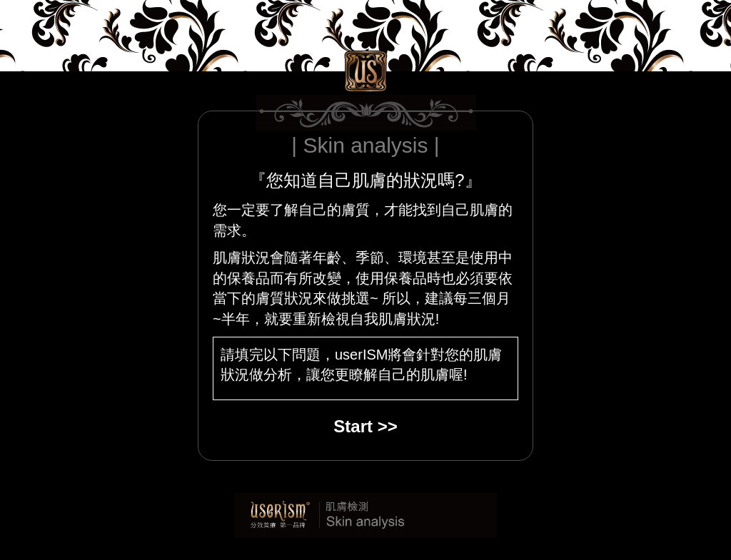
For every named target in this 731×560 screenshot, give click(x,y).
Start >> (365, 426)
